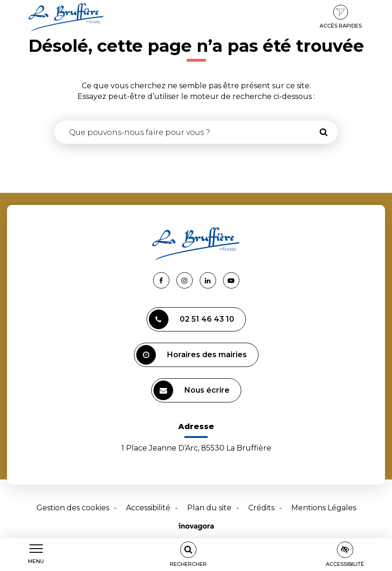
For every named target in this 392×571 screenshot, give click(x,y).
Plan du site (209, 508)
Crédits (261, 508)
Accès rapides (341, 17)
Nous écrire (192, 390)
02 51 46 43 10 (192, 319)
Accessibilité (148, 508)
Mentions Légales (324, 508)
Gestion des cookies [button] (73, 508)
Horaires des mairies (192, 355)
